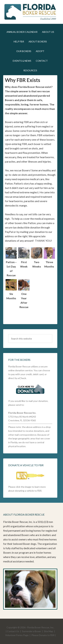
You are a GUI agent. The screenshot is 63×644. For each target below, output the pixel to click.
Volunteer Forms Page (17, 635)
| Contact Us (12, 631)
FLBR (30, 12)
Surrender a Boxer (32, 631)
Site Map (48, 631)
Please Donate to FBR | (44, 635)
